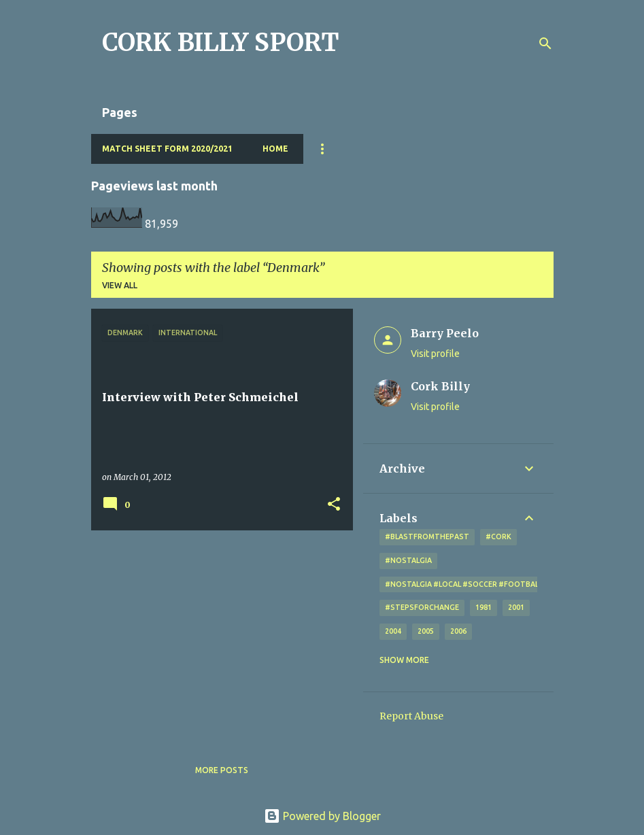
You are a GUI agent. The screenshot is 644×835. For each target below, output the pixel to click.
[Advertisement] (217, 636)
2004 (393, 631)
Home (275, 149)
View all (120, 285)
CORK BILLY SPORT (221, 42)
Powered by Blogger (322, 816)
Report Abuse (411, 716)
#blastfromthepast (427, 536)
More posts (222, 770)
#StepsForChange (422, 607)
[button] (334, 505)
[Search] (545, 44)
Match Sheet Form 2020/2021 (167, 149)
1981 (484, 607)
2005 (426, 631)
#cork (498, 536)
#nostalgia (408, 560)
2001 (516, 607)
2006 (458, 631)
